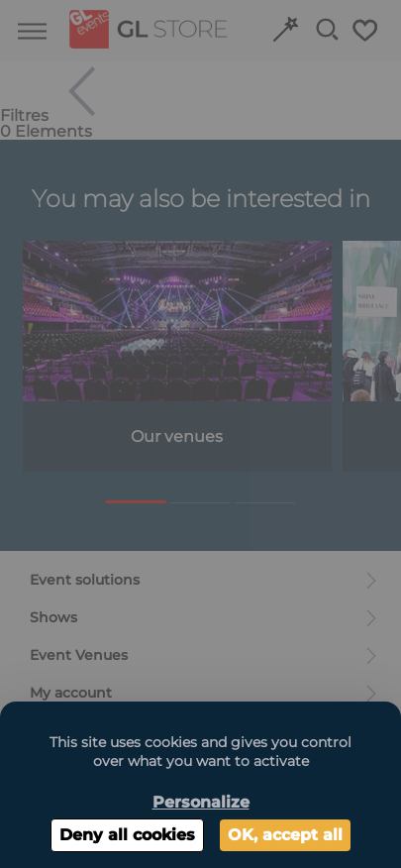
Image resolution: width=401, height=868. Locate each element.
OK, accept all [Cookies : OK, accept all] (285, 835)
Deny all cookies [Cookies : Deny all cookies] (127, 835)
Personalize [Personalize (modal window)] (201, 802)
